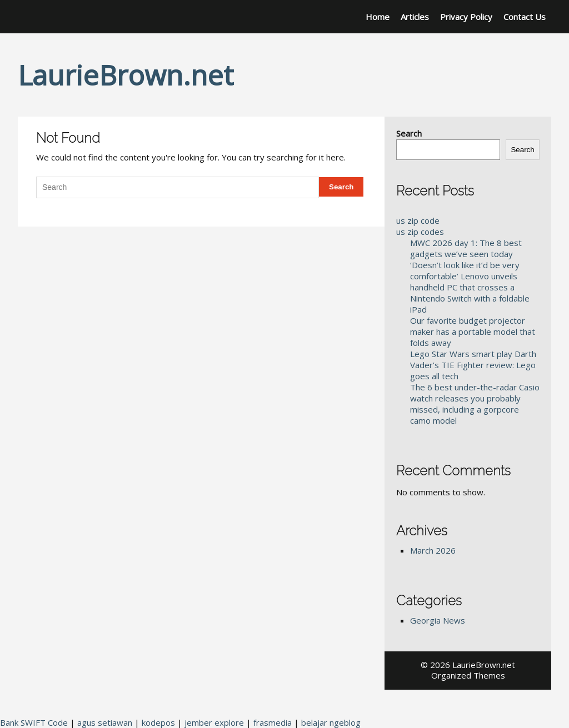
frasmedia (273, 722)
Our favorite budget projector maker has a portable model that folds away (473, 332)
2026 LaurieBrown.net (473, 665)
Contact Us (525, 17)
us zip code (418, 220)
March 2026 (433, 550)
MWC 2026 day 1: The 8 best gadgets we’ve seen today (466, 248)
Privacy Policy (466, 17)
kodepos (158, 722)
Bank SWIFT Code (34, 722)
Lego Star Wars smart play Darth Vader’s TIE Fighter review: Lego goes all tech (473, 365)
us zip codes (420, 232)
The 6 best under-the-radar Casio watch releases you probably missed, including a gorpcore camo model (475, 404)
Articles (415, 17)
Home (378, 17)
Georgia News (438, 620)
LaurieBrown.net (126, 75)
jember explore (214, 722)
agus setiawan (105, 722)
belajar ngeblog (331, 722)
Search (409, 133)
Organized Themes (468, 675)
